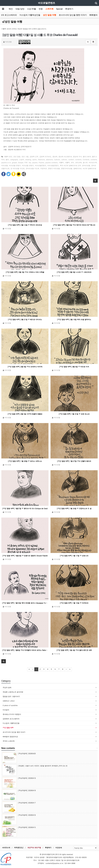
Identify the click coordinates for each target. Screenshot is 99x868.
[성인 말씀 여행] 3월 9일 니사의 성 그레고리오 (74, 272)
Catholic (57, 159)
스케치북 (49, 9)
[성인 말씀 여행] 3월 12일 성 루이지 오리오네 (25, 225)
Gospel (21, 162)
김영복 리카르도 (45, 156)
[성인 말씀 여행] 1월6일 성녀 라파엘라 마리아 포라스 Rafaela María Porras (25, 650)
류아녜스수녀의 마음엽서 (12, 714)
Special (59, 9)
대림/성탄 (20, 9)
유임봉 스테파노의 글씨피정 (13, 692)
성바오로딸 (86, 165)
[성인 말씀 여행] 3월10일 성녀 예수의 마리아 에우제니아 (74, 225)
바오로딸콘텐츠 (53, 165)
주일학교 (44, 168)
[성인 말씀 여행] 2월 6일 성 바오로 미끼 (74, 367)
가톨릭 (67, 162)
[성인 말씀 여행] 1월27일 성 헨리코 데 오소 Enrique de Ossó (25, 508)
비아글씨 (6, 710)
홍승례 (55, 156)
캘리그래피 (87, 156)
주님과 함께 (7, 687)
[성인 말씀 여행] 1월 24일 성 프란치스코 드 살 (74, 508)
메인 (11, 9)
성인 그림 (25, 156)
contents (78, 159)
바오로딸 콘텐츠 (28, 165)
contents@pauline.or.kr (54, 863)
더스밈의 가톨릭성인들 (30, 15)
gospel (14, 162)
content (71, 159)
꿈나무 (85, 162)
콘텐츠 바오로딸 (54, 168)
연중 (41, 9)
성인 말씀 (17, 156)
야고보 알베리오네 (89, 168)
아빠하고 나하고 (9, 701)
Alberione (41, 159)
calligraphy (14, 159)
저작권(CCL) (19, 848)
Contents (86, 159)
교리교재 (78, 162)
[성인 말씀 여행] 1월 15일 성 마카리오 (74, 603)
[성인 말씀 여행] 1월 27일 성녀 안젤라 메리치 (74, 461)
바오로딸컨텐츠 (41, 165)
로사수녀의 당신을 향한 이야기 (73, 15)
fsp (30, 162)
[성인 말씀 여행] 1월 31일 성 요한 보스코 (74, 414)
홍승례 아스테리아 (65, 156)
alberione (49, 159)
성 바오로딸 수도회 (18, 168)
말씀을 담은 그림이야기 (11, 696)
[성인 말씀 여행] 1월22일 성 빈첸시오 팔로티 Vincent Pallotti (25, 556)
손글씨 (22, 159)
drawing (28, 159)
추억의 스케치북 (9, 741)
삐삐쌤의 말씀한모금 (10, 737)
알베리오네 (77, 168)
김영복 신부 (34, 156)
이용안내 (59, 848)
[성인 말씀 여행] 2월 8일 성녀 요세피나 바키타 (25, 367)
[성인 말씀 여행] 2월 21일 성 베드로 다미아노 (25, 319)
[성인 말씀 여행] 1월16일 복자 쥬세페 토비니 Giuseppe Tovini (25, 603)
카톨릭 (61, 162)
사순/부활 (32, 9)
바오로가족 (93, 162)
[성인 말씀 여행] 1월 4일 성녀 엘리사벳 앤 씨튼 (74, 650)
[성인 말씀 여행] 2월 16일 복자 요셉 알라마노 (74, 319)
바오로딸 (5, 165)
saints (35, 159)
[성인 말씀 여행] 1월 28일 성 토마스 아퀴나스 (25, 461)
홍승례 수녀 (77, 156)
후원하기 (69, 9)
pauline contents (51, 162)
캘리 (7, 159)
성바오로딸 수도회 (32, 168)
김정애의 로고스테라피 (11, 719)
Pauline (41, 162)
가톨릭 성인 (8, 156)
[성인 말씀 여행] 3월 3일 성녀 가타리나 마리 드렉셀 (25, 272)
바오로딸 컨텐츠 (15, 165)
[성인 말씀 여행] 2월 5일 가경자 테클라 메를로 (25, 414)
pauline (35, 162)
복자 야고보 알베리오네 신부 (70, 165)
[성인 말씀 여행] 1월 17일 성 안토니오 (74, 556)
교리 (72, 162)
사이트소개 (6, 848)
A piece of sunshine (10, 705)
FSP (26, 162)
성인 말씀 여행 (50, 15)
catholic (64, 159)
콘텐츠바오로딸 (67, 168)
